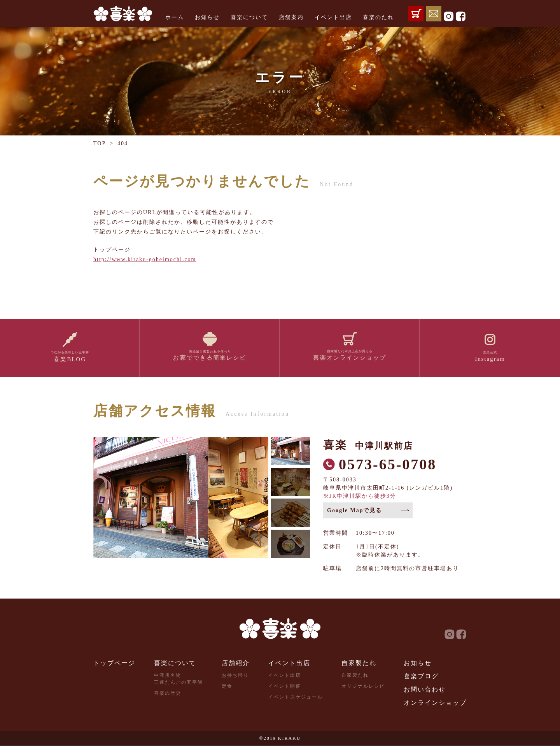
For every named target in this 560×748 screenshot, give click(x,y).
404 (123, 143)
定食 (227, 688)
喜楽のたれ (378, 17)
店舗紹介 (236, 665)
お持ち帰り (235, 678)
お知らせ (207, 17)
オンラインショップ (435, 705)
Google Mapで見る (355, 513)
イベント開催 (285, 688)
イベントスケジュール (296, 699)
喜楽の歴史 (168, 695)
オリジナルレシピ (363, 688)
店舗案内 (291, 17)
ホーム (175, 17)
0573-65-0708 (388, 467)
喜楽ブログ (421, 679)
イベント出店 (333, 17)
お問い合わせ (425, 692)
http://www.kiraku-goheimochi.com (145, 259)
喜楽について (249, 17)
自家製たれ (359, 665)
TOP (100, 143)
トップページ (114, 665)
